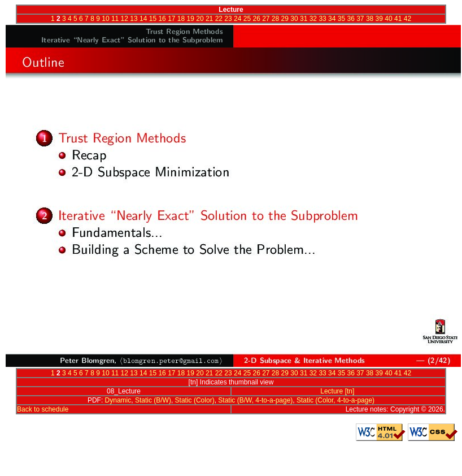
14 (143, 19)
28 (275, 19)
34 (332, 19)
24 (237, 19)
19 (191, 19)
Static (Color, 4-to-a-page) (335, 400)
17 (171, 19)
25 (247, 19)
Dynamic (118, 400)
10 (105, 19)
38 (370, 19)
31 (304, 19)
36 (350, 19)
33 (322, 19)
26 (256, 19)
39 (379, 19)
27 (266, 19)
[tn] (350, 391)
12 (125, 19)
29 (285, 19)
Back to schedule (43, 409)
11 (115, 19)
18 (181, 19)
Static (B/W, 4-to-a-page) (255, 400)
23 (228, 19)
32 (313, 19)
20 (200, 19)
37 (360, 19)
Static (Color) (195, 400)
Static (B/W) (153, 400)
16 (162, 19)
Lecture (332, 391)
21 (209, 19)
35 (341, 19)
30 (294, 19)
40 (388, 19)
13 (134, 19)
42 (407, 19)
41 (398, 19)
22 (219, 19)
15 (153, 19)
